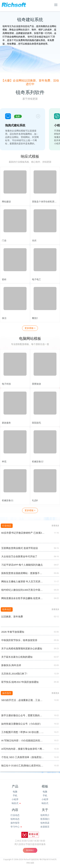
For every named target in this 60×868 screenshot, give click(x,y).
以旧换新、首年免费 (12, 617)
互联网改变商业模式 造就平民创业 (20, 548)
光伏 (34, 240)
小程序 (15, 799)
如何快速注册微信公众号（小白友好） (22, 724)
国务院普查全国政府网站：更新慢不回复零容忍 (23, 573)
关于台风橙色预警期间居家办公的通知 (22, 649)
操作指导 (15, 823)
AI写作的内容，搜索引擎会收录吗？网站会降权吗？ (23, 749)
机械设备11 (8, 500)
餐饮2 (35, 318)
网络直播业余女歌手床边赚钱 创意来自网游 (23, 598)
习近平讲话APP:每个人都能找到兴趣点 (22, 565)
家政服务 (6, 423)
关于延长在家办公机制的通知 (17, 657)
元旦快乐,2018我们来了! (14, 674)
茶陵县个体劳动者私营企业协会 (45, 202)
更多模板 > (30, 328)
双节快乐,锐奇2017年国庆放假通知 (20, 682)
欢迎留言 (45, 827)
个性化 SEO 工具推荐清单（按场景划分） (23, 757)
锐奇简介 (45, 815)
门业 (4, 240)
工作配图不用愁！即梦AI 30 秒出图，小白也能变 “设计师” (23, 732)
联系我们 (45, 819)
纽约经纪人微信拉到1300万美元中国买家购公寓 (23, 590)
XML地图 (30, 863)
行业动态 (15, 815)
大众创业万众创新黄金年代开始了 (19, 556)
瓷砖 (4, 279)
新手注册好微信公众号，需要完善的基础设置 (23, 715)
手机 (15, 796)
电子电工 (36, 279)
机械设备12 (38, 461)
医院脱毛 (36, 423)
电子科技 (6, 384)
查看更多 (55, 526)
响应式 (15, 803)
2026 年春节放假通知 (13, 632)
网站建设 (6, 202)
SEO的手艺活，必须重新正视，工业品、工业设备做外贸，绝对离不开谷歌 (23, 700)
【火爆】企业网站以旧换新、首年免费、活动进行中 (30, 82)
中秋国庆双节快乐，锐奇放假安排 (19, 640)
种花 (4, 461)
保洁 (4, 318)
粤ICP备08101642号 (48, 859)
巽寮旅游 (36, 384)
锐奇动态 (15, 819)
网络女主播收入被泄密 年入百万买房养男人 (23, 581)
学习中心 (15, 827)
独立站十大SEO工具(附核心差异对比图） (23, 766)
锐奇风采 (45, 823)
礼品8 (35, 500)
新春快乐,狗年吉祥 (11, 665)
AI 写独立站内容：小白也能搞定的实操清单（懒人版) (23, 740)
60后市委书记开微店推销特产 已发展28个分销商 (23, 533)
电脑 (15, 792)
